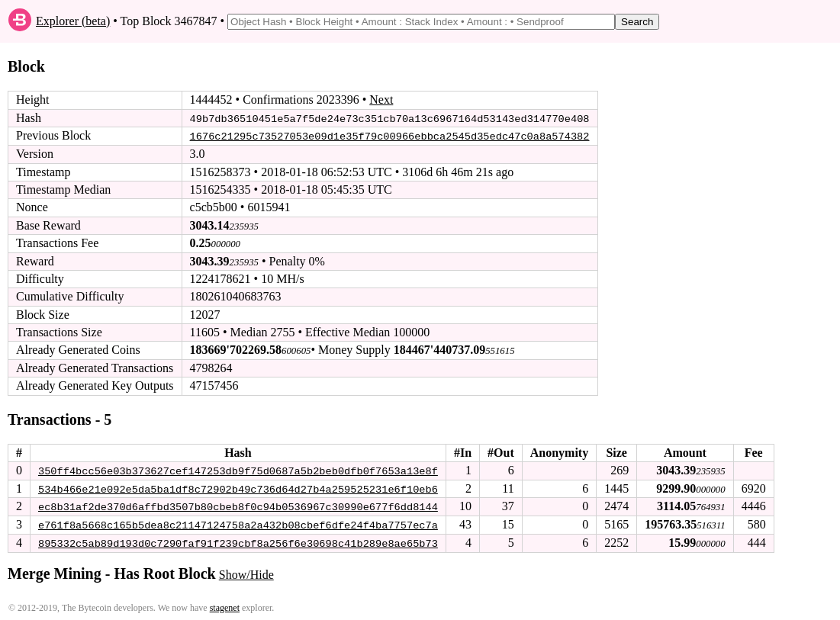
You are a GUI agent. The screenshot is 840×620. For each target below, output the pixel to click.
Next (381, 100)
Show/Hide (246, 572)
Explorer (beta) (73, 21)
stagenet (225, 606)
